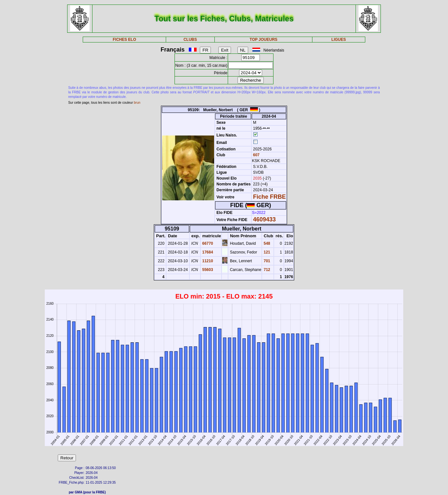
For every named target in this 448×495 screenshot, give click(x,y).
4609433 (264, 219)
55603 (207, 270)
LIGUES (339, 40)
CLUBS (190, 40)
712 (266, 270)
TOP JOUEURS (264, 40)
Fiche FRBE (269, 197)
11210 (207, 261)
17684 (207, 252)
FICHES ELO (124, 40)
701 (266, 261)
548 (266, 243)
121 (266, 252)
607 (256, 155)
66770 (207, 243)
